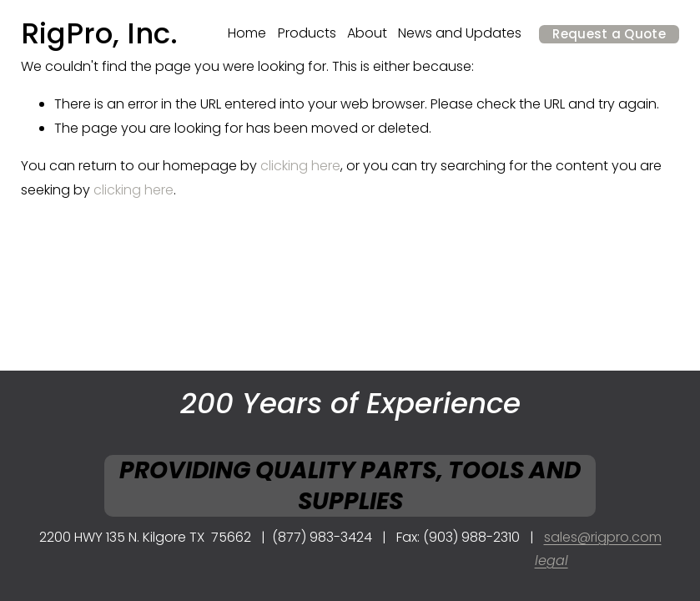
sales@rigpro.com (603, 537)
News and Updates (460, 33)
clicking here (300, 166)
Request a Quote (609, 34)
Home (247, 33)
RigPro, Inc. (99, 33)
